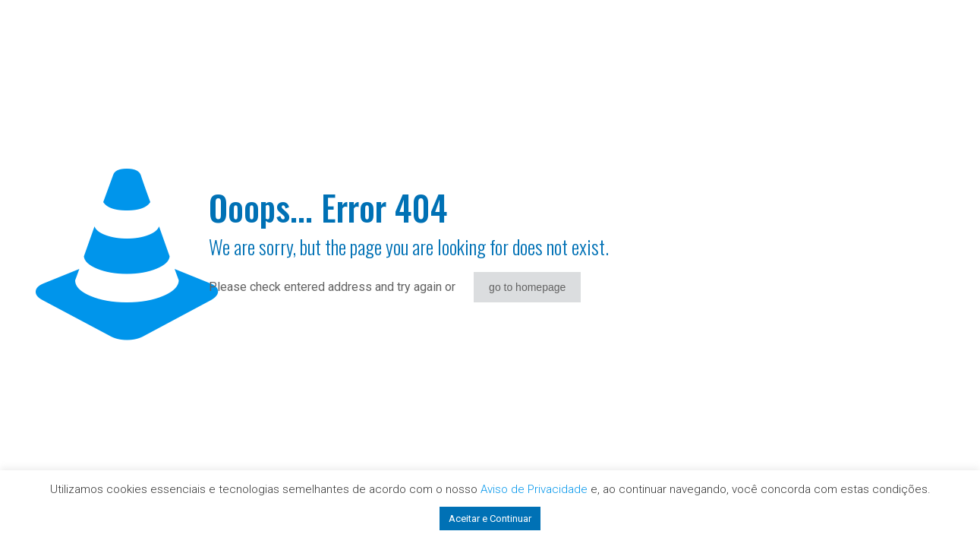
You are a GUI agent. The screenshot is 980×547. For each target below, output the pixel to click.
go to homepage (527, 287)
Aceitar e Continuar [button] (490, 519)
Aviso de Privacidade (534, 489)
